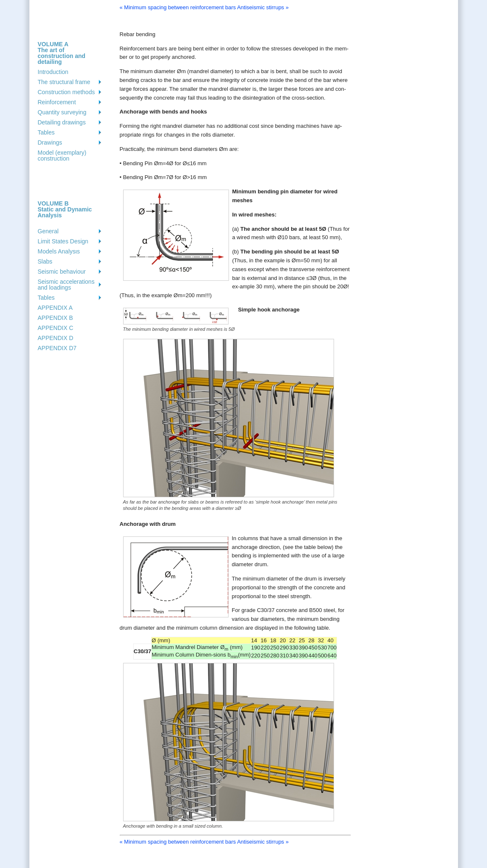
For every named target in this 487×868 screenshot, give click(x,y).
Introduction (53, 72)
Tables (46, 132)
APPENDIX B (55, 318)
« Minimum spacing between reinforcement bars (178, 7)
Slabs (45, 261)
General (48, 231)
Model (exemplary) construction (62, 156)
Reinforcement (57, 102)
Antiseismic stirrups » (263, 7)
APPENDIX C (56, 328)
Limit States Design (63, 241)
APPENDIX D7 (57, 348)
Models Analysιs (59, 251)
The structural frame (64, 82)
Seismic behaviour (62, 272)
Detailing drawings (62, 122)
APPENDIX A (55, 308)
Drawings (50, 142)
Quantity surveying (62, 112)
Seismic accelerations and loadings (66, 285)
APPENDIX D (56, 338)
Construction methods (66, 92)
